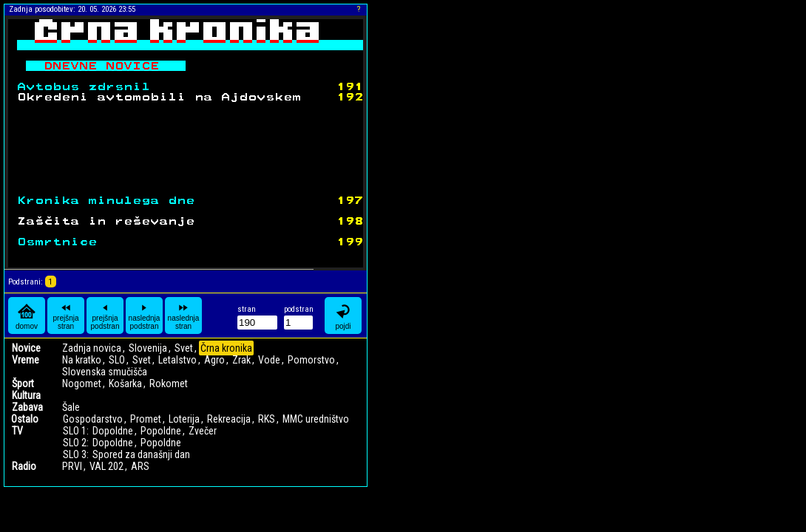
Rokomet (169, 383)
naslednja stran (184, 316)
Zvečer (203, 431)
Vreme (26, 360)
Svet (184, 348)
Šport (23, 383)
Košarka (125, 383)
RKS (267, 419)
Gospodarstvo (93, 419)
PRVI (72, 466)
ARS (140, 466)
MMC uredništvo (316, 419)
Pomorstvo (311, 360)
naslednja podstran (145, 316)
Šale (71, 407)
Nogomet (82, 383)
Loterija (184, 419)
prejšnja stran (65, 316)
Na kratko (82, 360)
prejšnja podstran (105, 316)
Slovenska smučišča (105, 372)
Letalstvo (177, 360)
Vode (269, 360)
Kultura (26, 395)
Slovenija (148, 348)
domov (27, 316)
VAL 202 (106, 466)
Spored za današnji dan (141, 454)
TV (17, 431)
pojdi (343, 316)
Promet (146, 419)
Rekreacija (229, 419)
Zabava (27, 407)
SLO (117, 360)
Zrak (241, 360)
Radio (24, 466)
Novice (26, 348)
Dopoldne (113, 431)
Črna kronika (226, 348)
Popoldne (161, 431)
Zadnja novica (92, 348)
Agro (214, 360)
